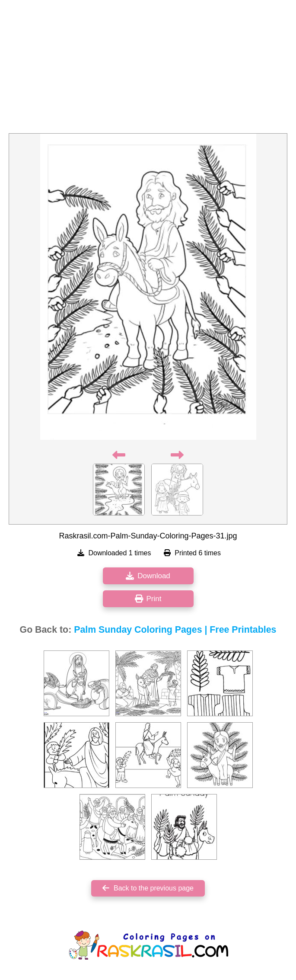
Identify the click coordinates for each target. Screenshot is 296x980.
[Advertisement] (148, 69)
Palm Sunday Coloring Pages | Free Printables (175, 630)
